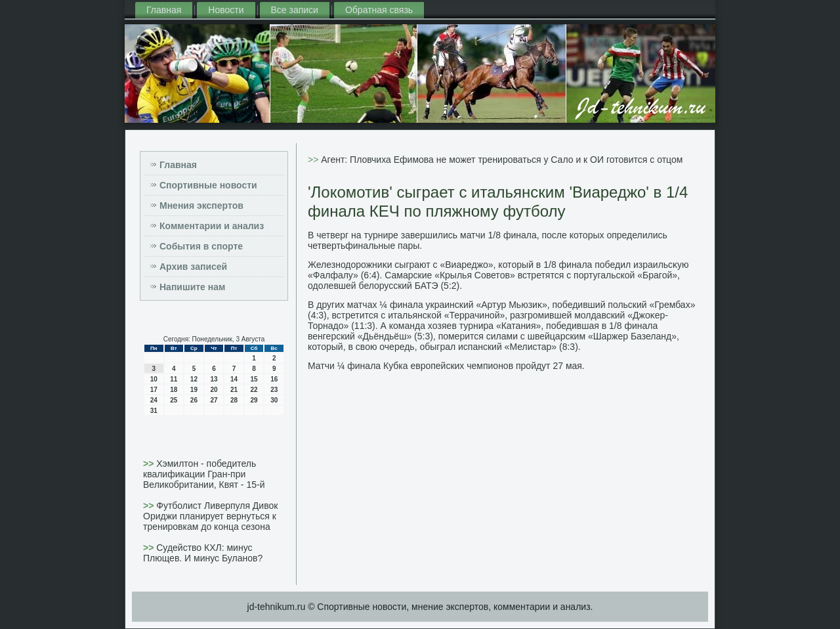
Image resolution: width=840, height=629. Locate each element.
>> (150, 464)
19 (194, 390)
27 (214, 400)
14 (234, 379)
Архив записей (193, 267)
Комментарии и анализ (212, 226)
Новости (226, 10)
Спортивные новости (208, 185)
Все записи (295, 10)
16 (274, 379)
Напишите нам (192, 287)
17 (154, 390)
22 (254, 390)
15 (254, 379)
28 (234, 400)
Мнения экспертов (201, 206)
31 (154, 411)
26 (194, 400)
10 (154, 379)
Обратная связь (379, 10)
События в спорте (201, 246)
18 (174, 390)
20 (214, 390)
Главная (164, 10)
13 (214, 379)
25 (174, 400)
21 (234, 390)
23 (274, 390)
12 (194, 379)
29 (254, 400)
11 (174, 379)
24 (154, 400)
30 (274, 400)
